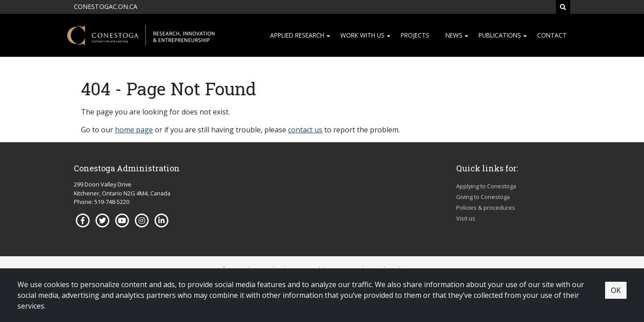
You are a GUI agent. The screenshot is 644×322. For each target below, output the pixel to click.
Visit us (466, 218)
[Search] (563, 7)
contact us (305, 130)
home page (134, 130)
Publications (500, 35)
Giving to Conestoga (483, 197)
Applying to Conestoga (486, 186)
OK (616, 290)
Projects (415, 35)
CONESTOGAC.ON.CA (106, 6)
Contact (552, 35)
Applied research (297, 35)
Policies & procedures (486, 208)
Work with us (362, 35)
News (454, 35)
